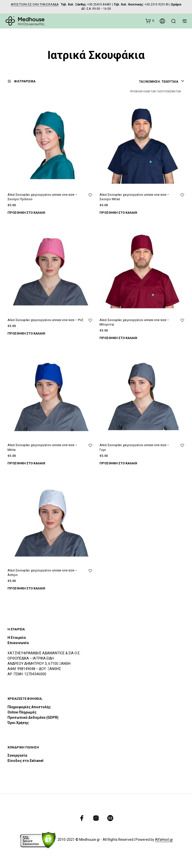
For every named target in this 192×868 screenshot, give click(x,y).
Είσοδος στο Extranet (26, 761)
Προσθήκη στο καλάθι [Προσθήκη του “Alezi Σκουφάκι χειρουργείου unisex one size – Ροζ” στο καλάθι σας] (26, 333)
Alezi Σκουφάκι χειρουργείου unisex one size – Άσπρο (42, 573)
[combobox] (161, 82)
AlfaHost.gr (164, 840)
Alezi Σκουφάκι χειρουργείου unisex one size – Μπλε (42, 447)
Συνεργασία (17, 755)
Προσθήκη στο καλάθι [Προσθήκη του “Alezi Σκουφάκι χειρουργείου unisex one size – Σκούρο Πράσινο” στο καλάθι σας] (26, 213)
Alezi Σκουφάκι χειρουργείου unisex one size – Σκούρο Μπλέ (134, 197)
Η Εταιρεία (17, 638)
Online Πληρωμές (22, 712)
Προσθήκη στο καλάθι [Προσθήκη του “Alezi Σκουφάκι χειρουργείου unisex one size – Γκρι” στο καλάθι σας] (118, 463)
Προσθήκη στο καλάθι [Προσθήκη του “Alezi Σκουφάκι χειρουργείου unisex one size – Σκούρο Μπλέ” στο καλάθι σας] (118, 213)
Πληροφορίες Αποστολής (29, 707)
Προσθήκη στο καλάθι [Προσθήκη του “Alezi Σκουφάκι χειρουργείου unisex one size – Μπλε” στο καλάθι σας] (26, 463)
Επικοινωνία (18, 643)
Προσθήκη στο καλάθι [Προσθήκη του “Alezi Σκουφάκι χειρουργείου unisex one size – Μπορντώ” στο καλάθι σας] (118, 338)
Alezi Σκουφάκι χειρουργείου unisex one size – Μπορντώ (134, 322)
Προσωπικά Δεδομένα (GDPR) (33, 717)
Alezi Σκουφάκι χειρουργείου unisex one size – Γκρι (134, 447)
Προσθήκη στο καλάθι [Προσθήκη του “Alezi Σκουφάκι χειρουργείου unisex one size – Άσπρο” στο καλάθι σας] (26, 588)
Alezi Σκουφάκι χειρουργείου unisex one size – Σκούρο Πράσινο (42, 197)
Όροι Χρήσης (18, 723)
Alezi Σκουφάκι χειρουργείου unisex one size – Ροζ (45, 320)
